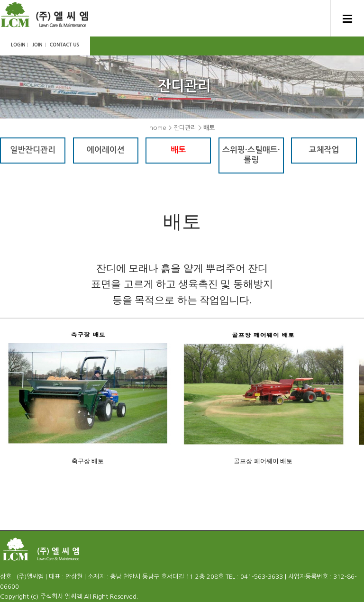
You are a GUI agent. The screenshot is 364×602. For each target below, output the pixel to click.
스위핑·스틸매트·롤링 (251, 155)
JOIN (37, 45)
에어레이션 (106, 150)
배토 (178, 150)
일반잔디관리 (33, 150)
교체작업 (324, 150)
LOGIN (18, 45)
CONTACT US (64, 45)
